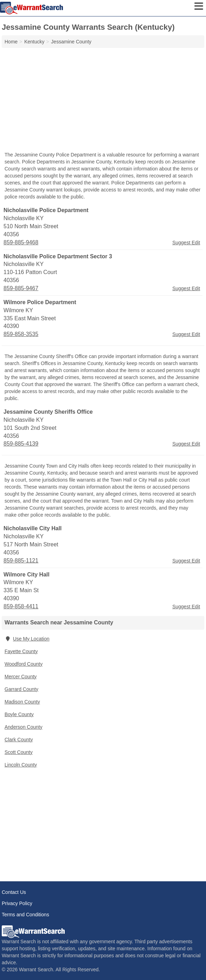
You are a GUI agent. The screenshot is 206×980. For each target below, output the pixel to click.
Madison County (22, 702)
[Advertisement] (103, 100)
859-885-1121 (21, 561)
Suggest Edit (186, 243)
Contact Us (14, 892)
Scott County (19, 752)
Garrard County (21, 689)
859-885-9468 (21, 242)
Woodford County (24, 664)
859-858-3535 (21, 334)
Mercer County (21, 677)
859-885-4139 (21, 444)
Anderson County (23, 727)
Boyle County (19, 714)
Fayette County (21, 651)
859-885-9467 (21, 288)
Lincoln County (21, 765)
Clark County (19, 740)
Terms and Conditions (25, 915)
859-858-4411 (21, 606)
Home (11, 42)
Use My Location (27, 639)
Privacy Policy (17, 903)
